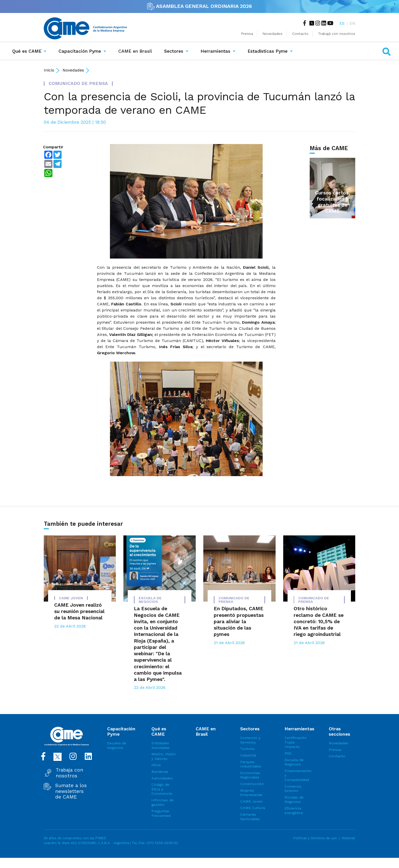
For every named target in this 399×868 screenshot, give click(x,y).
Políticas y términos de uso (315, 838)
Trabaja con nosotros (69, 773)
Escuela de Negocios (117, 745)
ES (342, 23)
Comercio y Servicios (250, 740)
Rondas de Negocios (294, 800)
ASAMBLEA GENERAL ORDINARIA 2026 (199, 6)
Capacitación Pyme (80, 51)
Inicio (49, 70)
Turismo (247, 749)
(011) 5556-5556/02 (162, 843)
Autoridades (162, 778)
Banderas (160, 772)
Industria (248, 755)
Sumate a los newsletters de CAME (71, 791)
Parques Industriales (251, 764)
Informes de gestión (162, 802)
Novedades (273, 34)
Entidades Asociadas (160, 745)
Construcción (252, 784)
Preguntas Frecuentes (161, 813)
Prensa (247, 34)
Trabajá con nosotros (337, 34)
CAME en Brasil (136, 51)
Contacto (300, 34)
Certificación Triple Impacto (296, 742)
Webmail (348, 838)
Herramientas (215, 51)
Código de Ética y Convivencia (162, 789)
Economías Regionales (250, 775)
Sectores (174, 51)
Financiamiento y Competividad (298, 775)
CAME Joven (251, 801)
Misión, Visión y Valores (163, 756)
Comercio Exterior (293, 789)
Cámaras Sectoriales (250, 817)
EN (352, 23)
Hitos (156, 765)
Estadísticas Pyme (268, 51)
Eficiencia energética (294, 810)
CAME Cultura (253, 808)
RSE (288, 753)
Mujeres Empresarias (251, 793)
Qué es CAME (27, 51)
